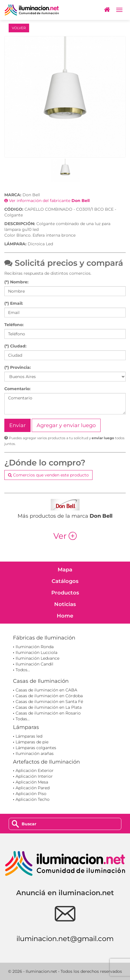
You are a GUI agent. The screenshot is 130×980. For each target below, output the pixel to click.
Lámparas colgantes (36, 748)
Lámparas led (29, 736)
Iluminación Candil (34, 664)
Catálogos (65, 581)
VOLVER (19, 28)
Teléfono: (14, 325)
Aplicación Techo (33, 799)
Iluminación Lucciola (36, 652)
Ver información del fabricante (47, 201)
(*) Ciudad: (15, 346)
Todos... (23, 670)
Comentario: (17, 389)
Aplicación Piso (31, 794)
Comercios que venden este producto (48, 475)
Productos (65, 593)
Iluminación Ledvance (37, 658)
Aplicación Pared (33, 788)
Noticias (65, 604)
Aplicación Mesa (32, 782)
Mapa (65, 570)
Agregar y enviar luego (66, 425)
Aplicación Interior (34, 776)
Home (65, 616)
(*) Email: (14, 303)
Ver (65, 536)
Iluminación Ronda (35, 647)
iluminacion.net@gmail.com (65, 939)
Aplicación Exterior (35, 770)
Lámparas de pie (32, 742)
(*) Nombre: (16, 282)
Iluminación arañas (35, 753)
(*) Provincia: (18, 367)
